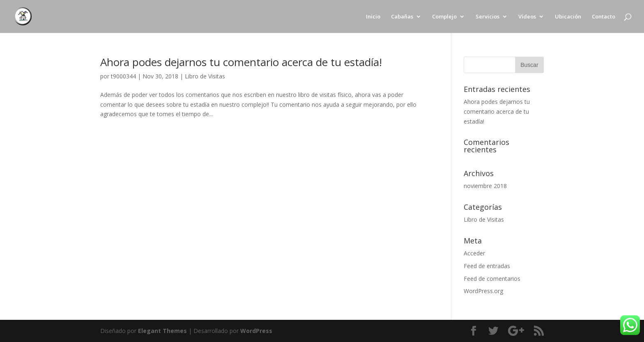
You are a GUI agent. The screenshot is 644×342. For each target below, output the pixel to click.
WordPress (256, 331)
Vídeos (527, 17)
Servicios (488, 17)
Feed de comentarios (492, 279)
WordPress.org (483, 291)
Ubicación (568, 17)
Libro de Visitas (205, 76)
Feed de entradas (487, 266)
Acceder (474, 253)
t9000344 (123, 76)
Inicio (373, 17)
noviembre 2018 (485, 186)
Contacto (604, 17)
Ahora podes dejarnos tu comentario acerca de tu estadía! (241, 62)
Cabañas (402, 17)
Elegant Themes (162, 331)
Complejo (444, 17)
